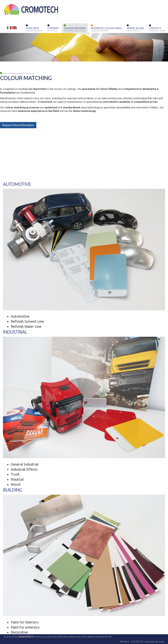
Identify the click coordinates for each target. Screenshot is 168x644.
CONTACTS (157, 29)
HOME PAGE (34, 29)
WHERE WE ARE (135, 29)
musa (161, 642)
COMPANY (53, 29)
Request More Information (18, 125)
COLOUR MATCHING (75, 29)
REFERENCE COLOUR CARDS (106, 29)
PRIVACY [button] (125, 642)
